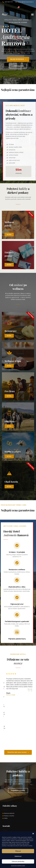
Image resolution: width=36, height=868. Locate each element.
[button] (33, 834)
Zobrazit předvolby (18, 861)
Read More (18, 95)
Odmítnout (18, 856)
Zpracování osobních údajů (18, 866)
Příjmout (18, 851)
